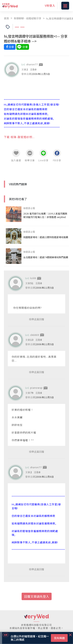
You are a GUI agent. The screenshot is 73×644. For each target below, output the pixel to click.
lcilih (33, 278)
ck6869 (35, 335)
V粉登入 (50, 5)
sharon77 (32, 64)
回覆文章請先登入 (37, 596)
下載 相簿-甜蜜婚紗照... (19, 137)
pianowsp (36, 388)
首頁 (6, 18)
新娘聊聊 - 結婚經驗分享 (28, 18)
